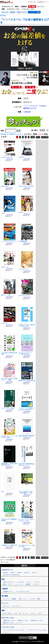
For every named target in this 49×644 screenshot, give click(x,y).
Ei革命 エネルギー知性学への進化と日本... (27, 325)
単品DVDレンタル (37, 620)
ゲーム (33, 613)
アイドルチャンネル (23, 592)
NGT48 (34, 573)
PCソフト (41, 7)
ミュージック (19, 584)
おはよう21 (5, 267)
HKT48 (27, 573)
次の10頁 (45, 137)
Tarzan (3, 213)
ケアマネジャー (24, 269)
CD (16, 613)
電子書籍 (32, 7)
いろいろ (6, 632)
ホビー (40, 613)
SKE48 (12, 573)
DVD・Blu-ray (8, 613)
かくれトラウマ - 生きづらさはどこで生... (26, 520)
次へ (38, 137)
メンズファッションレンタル (37, 630)
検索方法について (44, 2)
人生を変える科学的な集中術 (9, 353)
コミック (5, 12)
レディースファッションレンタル (14, 630)
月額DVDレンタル (9, 620)
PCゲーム (6, 606)
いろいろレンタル (28, 9)
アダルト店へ (33, 2)
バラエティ (37, 584)
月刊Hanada (5, 186)
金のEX (21, 212)
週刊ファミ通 (5, 295)
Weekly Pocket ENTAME (26, 186)
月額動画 (24, 7)
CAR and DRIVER (7, 157)
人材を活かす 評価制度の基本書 (9, 520)
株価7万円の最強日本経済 (27, 380)
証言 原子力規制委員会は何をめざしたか (27, 464)
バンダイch (21, 582)
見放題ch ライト (8, 592)
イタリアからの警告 (8, 408)
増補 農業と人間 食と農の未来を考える (9, 464)
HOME (3, 16)
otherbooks (9, 159)
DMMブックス (15, 134)
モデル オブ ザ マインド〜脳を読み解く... (26, 353)
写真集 (13, 12)
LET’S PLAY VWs (24, 295)
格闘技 (28, 584)
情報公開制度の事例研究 (27, 436)
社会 (3, 492)
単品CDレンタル (8, 623)
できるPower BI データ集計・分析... (27, 546)
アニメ (29, 582)
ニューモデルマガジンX (9, 241)
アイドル (37, 582)
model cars (4, 323)
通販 (3, 9)
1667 (33, 137)
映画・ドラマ (7, 584)
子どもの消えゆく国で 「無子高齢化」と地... (26, 492)
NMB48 (20, 573)
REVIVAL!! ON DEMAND (11, 575)
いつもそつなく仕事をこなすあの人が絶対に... (27, 409)
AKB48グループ (7, 7)
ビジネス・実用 (34, 12)
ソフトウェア (16, 606)
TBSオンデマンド (9, 582)
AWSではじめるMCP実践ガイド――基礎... (9, 379)
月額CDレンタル (23, 620)
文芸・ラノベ (22, 12)
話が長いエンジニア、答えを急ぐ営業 (9, 437)
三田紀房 (27, 112)
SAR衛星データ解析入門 (9, 545)
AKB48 (5, 573)
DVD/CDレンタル (13, 9)
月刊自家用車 (23, 241)
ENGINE (21, 157)
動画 (17, 7)
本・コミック (24, 613)
